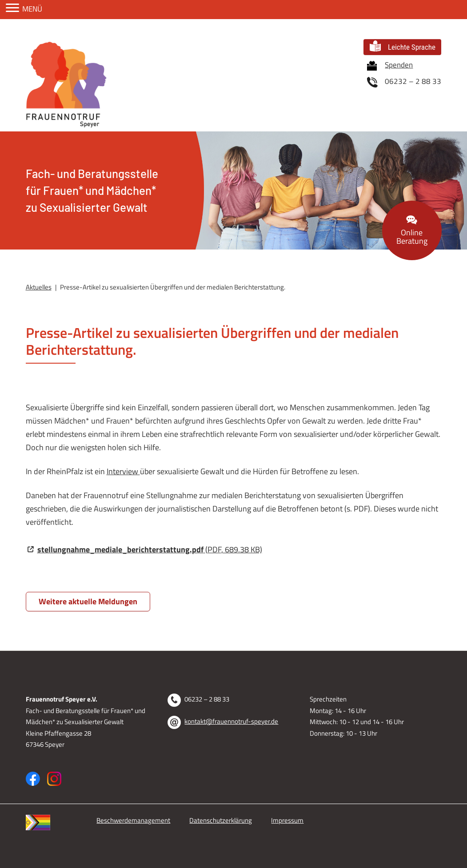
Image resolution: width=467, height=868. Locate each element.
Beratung (412, 231)
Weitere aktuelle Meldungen (88, 601)
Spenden (390, 65)
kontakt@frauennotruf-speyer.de (231, 721)
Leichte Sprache (403, 46)
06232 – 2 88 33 (404, 81)
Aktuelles (39, 287)
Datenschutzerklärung (221, 820)
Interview (123, 471)
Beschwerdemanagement (133, 820)
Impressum (287, 820)
